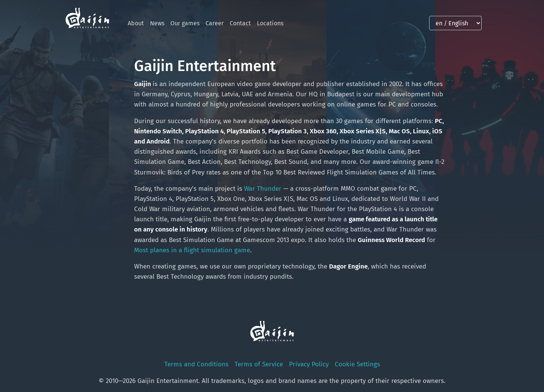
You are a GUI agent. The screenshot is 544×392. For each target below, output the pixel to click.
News (157, 23)
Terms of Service (259, 364)
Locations (270, 23)
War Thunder (263, 189)
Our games (185, 23)
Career (215, 23)
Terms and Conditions (196, 364)
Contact (240, 23)
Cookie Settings (357, 364)
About (136, 23)
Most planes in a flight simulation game (192, 250)
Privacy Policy (309, 364)
